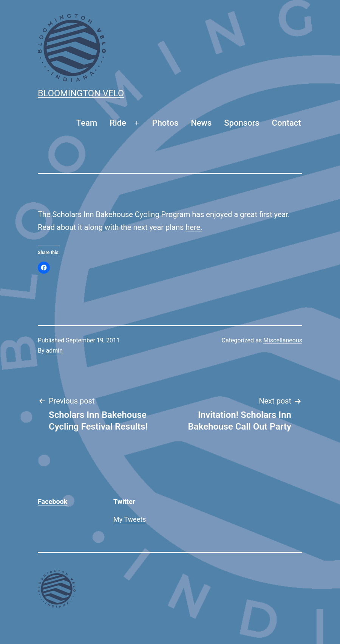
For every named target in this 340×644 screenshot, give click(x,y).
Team (87, 123)
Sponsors (242, 123)
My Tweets (130, 519)
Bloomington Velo (81, 93)
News (201, 123)
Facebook (53, 501)
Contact (287, 123)
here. (194, 227)
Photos (165, 123)
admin (54, 351)
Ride (118, 123)
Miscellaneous (283, 340)
